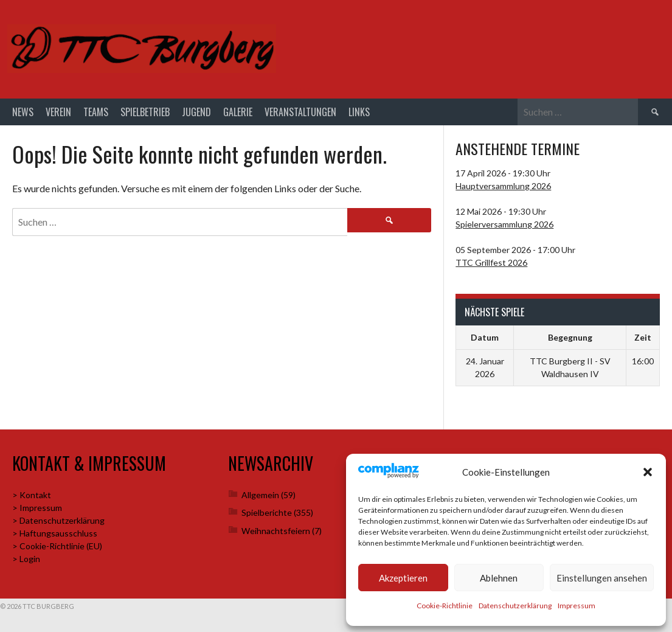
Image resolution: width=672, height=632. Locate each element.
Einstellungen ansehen (602, 578)
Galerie (238, 112)
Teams (96, 112)
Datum (485, 337)
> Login (26, 559)
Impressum (577, 606)
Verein (58, 112)
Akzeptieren (403, 578)
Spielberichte (267, 512)
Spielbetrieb (145, 112)
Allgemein (260, 495)
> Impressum (37, 508)
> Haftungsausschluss (55, 533)
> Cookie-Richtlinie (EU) (57, 546)
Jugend (196, 112)
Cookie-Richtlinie (445, 606)
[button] (648, 472)
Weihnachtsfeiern (276, 531)
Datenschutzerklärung (515, 606)
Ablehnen (499, 578)
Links (359, 112)
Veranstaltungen (300, 112)
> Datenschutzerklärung (58, 520)
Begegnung (570, 337)
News (23, 112)
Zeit (643, 337)
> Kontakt (32, 495)
